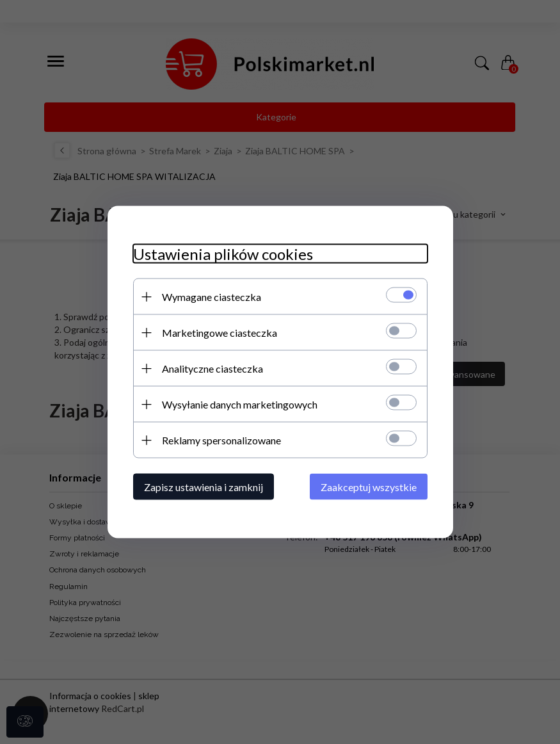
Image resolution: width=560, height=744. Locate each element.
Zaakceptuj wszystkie (369, 487)
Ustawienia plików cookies (223, 254)
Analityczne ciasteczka (212, 368)
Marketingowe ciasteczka (220, 333)
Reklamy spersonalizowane (221, 440)
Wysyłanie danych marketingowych (240, 404)
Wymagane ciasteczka (212, 297)
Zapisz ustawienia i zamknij (204, 487)
